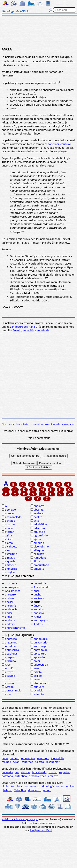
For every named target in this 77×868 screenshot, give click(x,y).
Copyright (33, 819)
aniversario (41, 642)
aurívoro (39, 687)
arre (36, 668)
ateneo (9, 683)
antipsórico (12, 650)
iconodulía (58, 758)
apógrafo (10, 657)
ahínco (9, 539)
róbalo (60, 786)
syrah (16, 762)
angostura (11, 642)
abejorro (39, 506)
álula (37, 561)
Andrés (38, 624)
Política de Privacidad (14, 819)
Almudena (40, 558)
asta (7, 679)
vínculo (25, 772)
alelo (8, 550)
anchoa (9, 598)
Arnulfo (10, 668)
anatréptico (41, 583)
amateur (10, 565)
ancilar (9, 602)
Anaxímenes (13, 591)
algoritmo (11, 554)
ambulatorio (41, 565)
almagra (10, 558)
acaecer (10, 513)
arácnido (10, 661)
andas (9, 617)
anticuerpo (40, 646)
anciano (39, 598)
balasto (39, 762)
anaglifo (10, 572)
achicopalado (13, 517)
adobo (9, 528)
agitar (9, 535)
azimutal (39, 694)
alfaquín (39, 550)
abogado (10, 510)
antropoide (41, 650)
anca (37, 591)
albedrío (39, 543)
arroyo (9, 672)
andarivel (39, 613)
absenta (39, 510)
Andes (38, 617)
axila (8, 694)
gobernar (53, 144)
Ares (8, 665)
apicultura (40, 654)
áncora (38, 606)
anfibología (41, 639)
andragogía (41, 620)
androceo (11, 639)
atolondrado (41, 683)
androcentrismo (15, 628)
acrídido (10, 521)
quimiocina (28, 758)
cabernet (27, 762)
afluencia (39, 532)
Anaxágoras (12, 587)
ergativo (53, 776)
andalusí (39, 609)
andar (9, 613)
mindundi (43, 758)
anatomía (11, 583)
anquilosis (43, 330)
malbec (6, 762)
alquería (10, 561)
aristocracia (41, 665)
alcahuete (11, 546)
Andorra (10, 620)
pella (5, 758)
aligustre (39, 554)
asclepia (10, 676)
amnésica (11, 569)
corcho (53, 772)
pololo (47, 790)
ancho (37, 594)
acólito (38, 517)
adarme (10, 524)
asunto (38, 679)
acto (36, 521)
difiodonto (35, 790)
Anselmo (10, 646)
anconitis (28, 330)
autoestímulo (13, 690)
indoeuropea (20, 327)
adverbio (39, 528)
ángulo (17, 330)
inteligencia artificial (41, 830)
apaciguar (11, 654)
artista (38, 672)
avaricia (38, 690)
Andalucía (11, 609)
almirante (8, 786)
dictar (19, 786)
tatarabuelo (39, 772)
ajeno (37, 539)
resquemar (53, 762)
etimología (47, 786)
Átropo (9, 687)
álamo (9, 543)
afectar (9, 532)
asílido (38, 676)
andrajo (10, 624)
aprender (39, 657)
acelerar (39, 513)
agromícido (41, 535)
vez (17, 772)
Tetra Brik (20, 790)
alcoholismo (41, 546)
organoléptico (37, 776)
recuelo (15, 758)
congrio (65, 144)
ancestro (10, 594)
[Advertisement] (38, 32)
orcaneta (7, 772)
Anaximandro (42, 587)
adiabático (40, 524)
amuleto (39, 569)
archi (37, 661)
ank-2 (34, 327)
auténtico (21, 776)
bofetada (7, 776)
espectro (65, 772)
